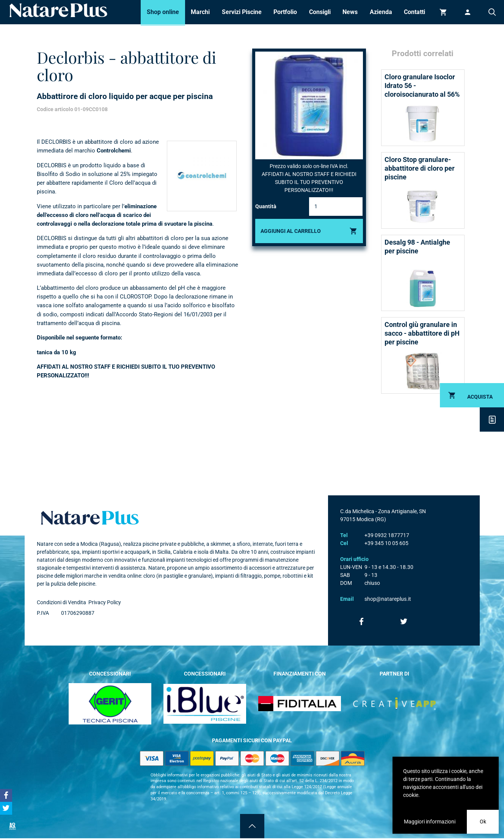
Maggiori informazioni (430, 822)
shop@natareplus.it (388, 599)
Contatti (415, 12)
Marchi (200, 12)
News (350, 12)
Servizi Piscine (242, 12)
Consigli (320, 12)
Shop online (163, 12)
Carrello (443, 12)
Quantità (266, 206)
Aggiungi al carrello (291, 231)
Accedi (468, 12)
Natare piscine (58, 10)
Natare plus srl (90, 518)
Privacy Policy (105, 602)
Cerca (492, 12)
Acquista (480, 397)
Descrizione (492, 419)
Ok (483, 822)
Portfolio (285, 12)
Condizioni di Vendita (61, 602)
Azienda (381, 12)
